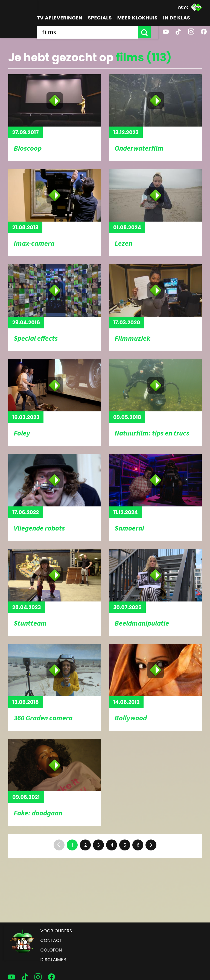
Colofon (51, 950)
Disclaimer (53, 960)
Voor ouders (56, 931)
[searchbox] (91, 32)
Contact (51, 940)
